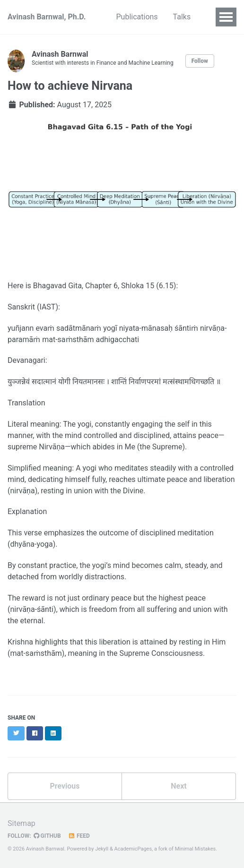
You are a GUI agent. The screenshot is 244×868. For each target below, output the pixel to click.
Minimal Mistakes (196, 849)
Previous (65, 786)
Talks (182, 17)
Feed (79, 836)
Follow (200, 61)
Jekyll (102, 849)
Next (179, 786)
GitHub (47, 836)
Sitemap (22, 823)
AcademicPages (133, 849)
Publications (137, 17)
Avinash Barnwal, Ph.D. (47, 17)
